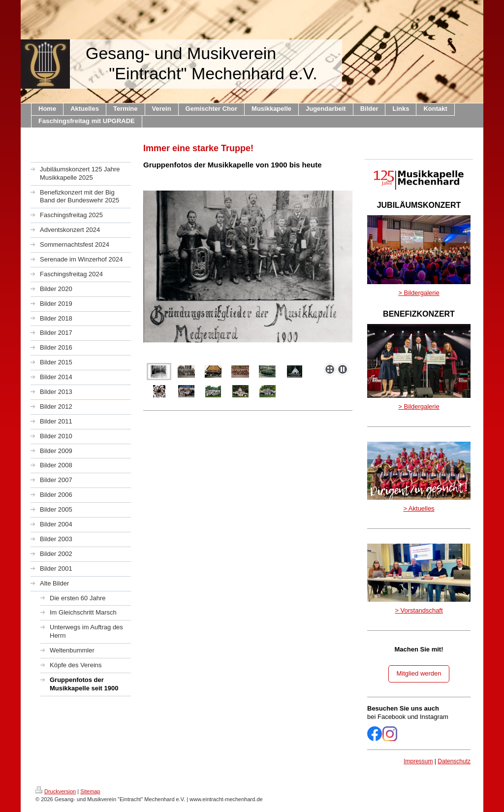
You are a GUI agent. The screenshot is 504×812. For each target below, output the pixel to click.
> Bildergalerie (419, 293)
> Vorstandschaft (419, 610)
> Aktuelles (419, 508)
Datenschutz (454, 761)
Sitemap (90, 791)
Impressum (418, 761)
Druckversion (56, 791)
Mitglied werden (419, 673)
